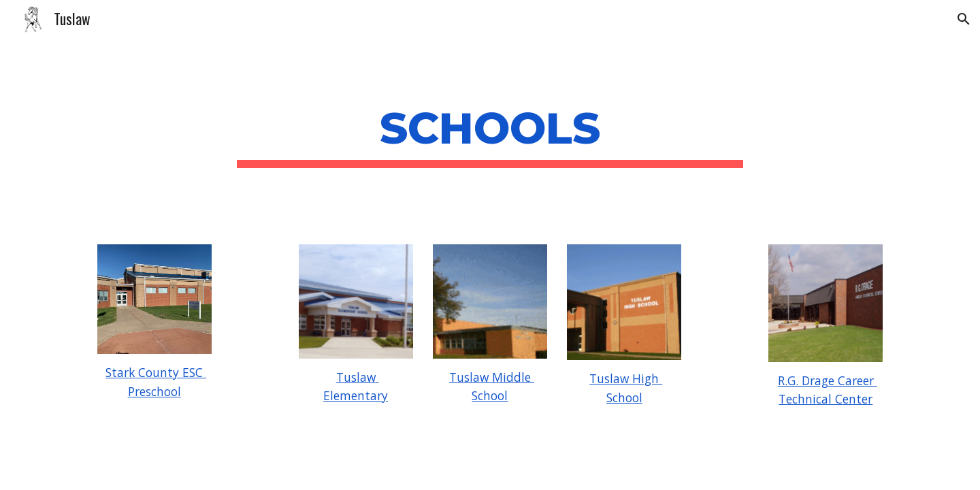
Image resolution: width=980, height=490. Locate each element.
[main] (490, 133)
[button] (964, 19)
